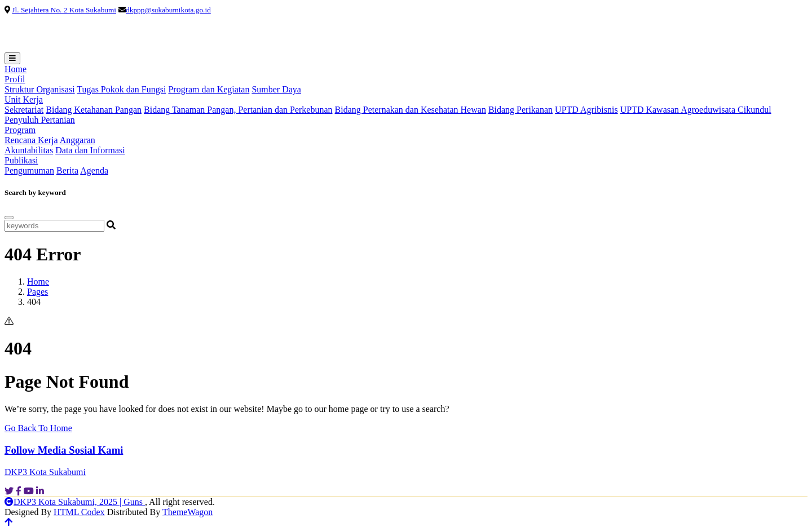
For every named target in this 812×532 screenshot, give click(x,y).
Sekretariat (24, 110)
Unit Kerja (24, 99)
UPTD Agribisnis (586, 110)
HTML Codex (79, 512)
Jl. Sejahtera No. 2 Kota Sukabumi (64, 10)
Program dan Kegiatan (209, 89)
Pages (37, 292)
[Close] (9, 218)
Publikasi (21, 160)
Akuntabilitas (29, 150)
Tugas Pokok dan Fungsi (121, 89)
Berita (67, 170)
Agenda (94, 170)
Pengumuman (29, 170)
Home (16, 69)
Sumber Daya (276, 89)
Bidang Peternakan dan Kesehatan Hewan (411, 110)
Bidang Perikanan (520, 110)
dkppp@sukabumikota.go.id (168, 10)
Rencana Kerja (31, 140)
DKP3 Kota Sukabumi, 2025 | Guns (75, 502)
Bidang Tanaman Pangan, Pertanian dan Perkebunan (238, 110)
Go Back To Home (38, 428)
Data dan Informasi (90, 150)
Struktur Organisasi (40, 89)
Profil (15, 79)
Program (20, 130)
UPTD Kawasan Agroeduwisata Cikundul (696, 110)
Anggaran (78, 140)
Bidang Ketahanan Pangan (94, 110)
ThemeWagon (187, 512)
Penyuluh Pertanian (40, 120)
